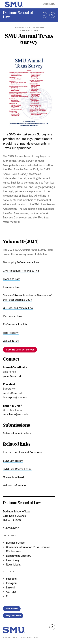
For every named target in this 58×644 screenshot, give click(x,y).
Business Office (15, 543)
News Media (13, 564)
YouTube (11, 592)
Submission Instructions (17, 433)
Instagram (12, 583)
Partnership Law (12, 316)
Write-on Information (15, 485)
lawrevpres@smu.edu (15, 397)
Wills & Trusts (11, 341)
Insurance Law (11, 287)
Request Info (13, 616)
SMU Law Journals (36, 28)
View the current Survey (20, 350)
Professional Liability (15, 324)
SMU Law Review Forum (17, 469)
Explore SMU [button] (49, 4)
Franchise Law (11, 279)
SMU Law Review (13, 461)
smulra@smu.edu (13, 393)
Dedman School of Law (18, 15)
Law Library (13, 560)
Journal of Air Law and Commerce (23, 452)
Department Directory (19, 556)
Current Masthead (13, 477)
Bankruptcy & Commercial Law (21, 262)
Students (20, 28)
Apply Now (12, 609)
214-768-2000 (11, 528)
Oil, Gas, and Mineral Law (18, 308)
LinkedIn (11, 587)
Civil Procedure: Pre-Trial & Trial (21, 271)
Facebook (12, 579)
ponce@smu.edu (13, 376)
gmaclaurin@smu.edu (15, 414)
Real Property (11, 333)
